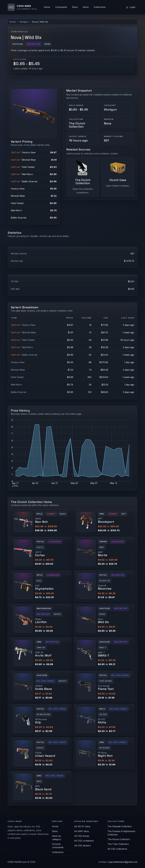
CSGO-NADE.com (17, 862)
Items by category (57, 838)
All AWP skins (82, 831)
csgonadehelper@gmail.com (123, 862)
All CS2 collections (117, 849)
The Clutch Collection (77, 125)
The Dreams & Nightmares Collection (121, 833)
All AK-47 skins (82, 826)
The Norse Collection (119, 839)
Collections (100, 7)
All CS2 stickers (82, 846)
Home (47, 7)
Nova (108, 123)
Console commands (58, 846)
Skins (75, 7)
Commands (61, 7)
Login (131, 7)
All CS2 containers (84, 841)
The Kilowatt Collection (120, 826)
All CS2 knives (82, 836)
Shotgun (24, 22)
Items (86, 7)
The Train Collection (118, 844)
